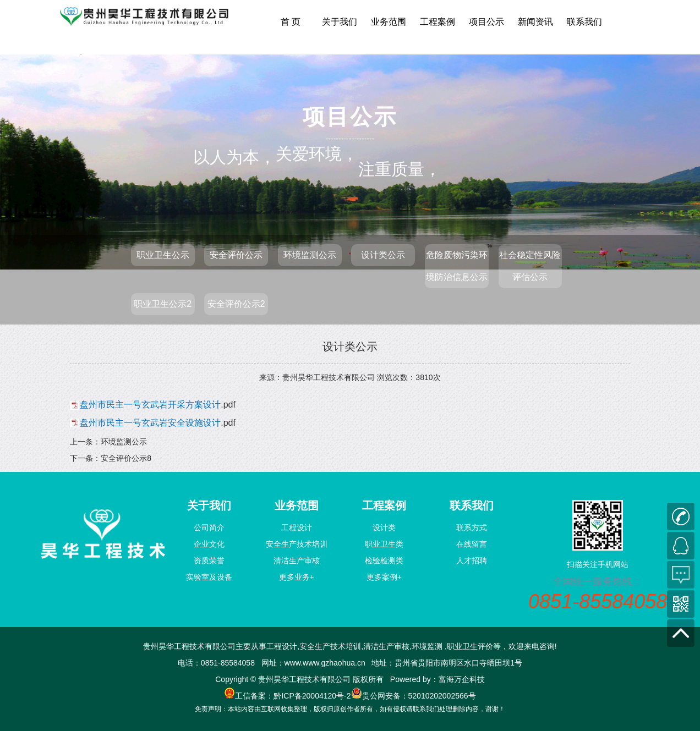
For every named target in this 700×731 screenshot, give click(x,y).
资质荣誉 (209, 560)
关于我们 (340, 22)
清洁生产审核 (297, 560)
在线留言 (472, 544)
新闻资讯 (535, 22)
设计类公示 (383, 255)
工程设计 (297, 527)
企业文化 (209, 544)
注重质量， (400, 118)
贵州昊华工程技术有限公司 (329, 377)
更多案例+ (384, 577)
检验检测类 (384, 560)
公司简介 (209, 527)
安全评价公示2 (236, 304)
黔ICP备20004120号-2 (312, 696)
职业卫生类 (384, 544)
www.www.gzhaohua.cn (325, 663)
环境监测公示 (310, 255)
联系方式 (472, 527)
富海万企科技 (462, 679)
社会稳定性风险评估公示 (530, 266)
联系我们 (584, 22)
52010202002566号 (442, 696)
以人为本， (234, 157)
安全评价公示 (236, 255)
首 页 (291, 22)
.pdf (159, 405)
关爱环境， (317, 153)
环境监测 (427, 646)
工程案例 (437, 22)
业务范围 (389, 22)
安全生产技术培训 (297, 544)
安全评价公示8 (126, 458)
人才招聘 (472, 560)
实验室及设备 (209, 577)
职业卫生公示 (163, 255)
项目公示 (486, 22)
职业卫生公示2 (163, 304)
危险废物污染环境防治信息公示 (457, 266)
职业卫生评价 (470, 646)
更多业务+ (297, 577)
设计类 (384, 527)
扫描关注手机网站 (598, 564)
